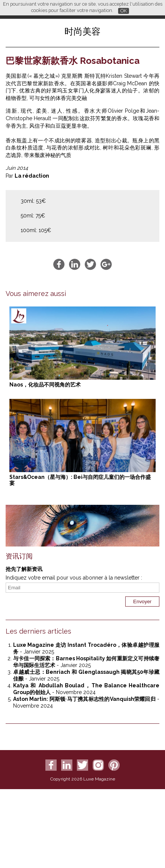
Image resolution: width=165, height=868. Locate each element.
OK (124, 11)
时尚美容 (82, 31)
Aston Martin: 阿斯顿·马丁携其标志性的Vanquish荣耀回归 (84, 699)
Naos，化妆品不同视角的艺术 (45, 385)
